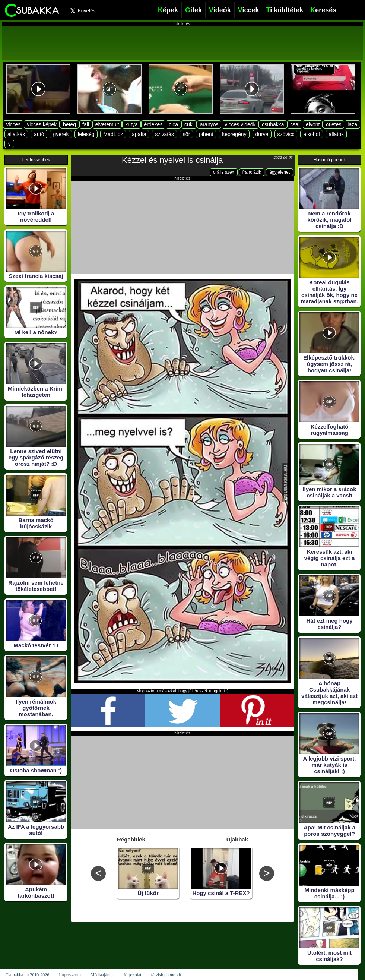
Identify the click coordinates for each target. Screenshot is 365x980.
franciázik (252, 172)
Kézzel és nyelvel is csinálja (172, 160)
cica (173, 124)
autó (39, 134)
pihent (206, 134)
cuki (189, 124)
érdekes (153, 124)
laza (352, 124)
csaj (295, 124)
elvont (313, 124)
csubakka (273, 124)
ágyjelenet (280, 172)
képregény (234, 134)
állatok (336, 134)
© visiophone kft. (167, 975)
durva (262, 134)
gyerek (61, 134)
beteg (69, 124)
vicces (13, 124)
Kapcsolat (133, 975)
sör (186, 134)
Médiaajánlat (102, 975)
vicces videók (240, 124)
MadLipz (113, 134)
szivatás (164, 134)
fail (86, 124)
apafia (139, 134)
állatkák (16, 134)
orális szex (224, 172)
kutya (131, 124)
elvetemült (107, 124)
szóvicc (286, 134)
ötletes (334, 124)
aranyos (209, 124)
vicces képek (42, 124)
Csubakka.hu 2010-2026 (27, 975)
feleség (86, 134)
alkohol (311, 134)
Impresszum (70, 975)
